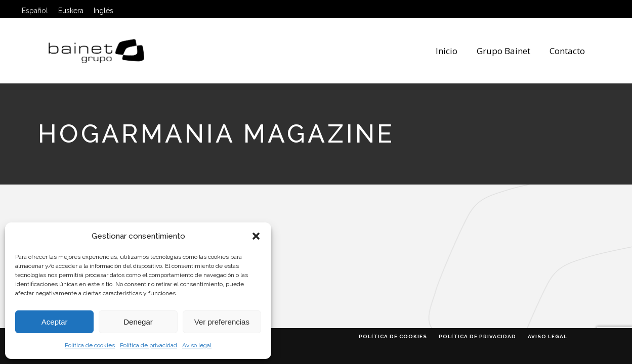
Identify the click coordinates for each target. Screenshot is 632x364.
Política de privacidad (149, 345)
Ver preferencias (222, 322)
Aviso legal (197, 345)
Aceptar (55, 322)
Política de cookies (90, 345)
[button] (256, 236)
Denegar (138, 322)
